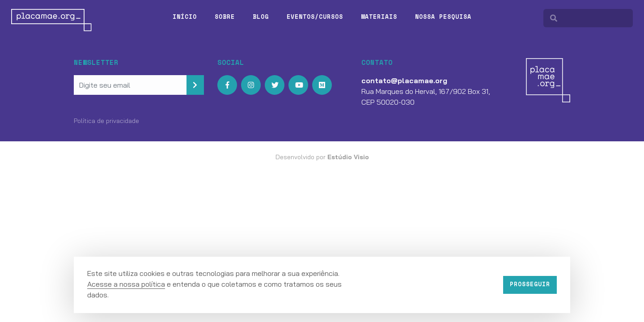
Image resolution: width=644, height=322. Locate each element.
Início (185, 17)
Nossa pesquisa (443, 17)
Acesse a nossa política (126, 284)
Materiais (379, 17)
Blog (261, 17)
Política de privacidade (106, 121)
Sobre (225, 17)
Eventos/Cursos (315, 17)
